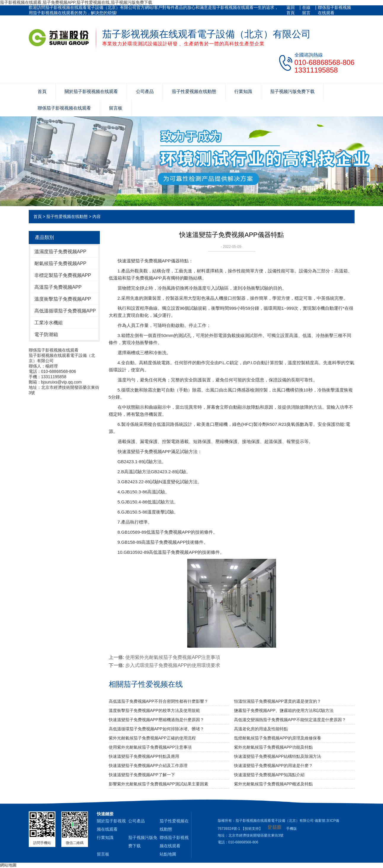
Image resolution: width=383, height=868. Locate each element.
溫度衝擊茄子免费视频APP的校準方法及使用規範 (154, 710)
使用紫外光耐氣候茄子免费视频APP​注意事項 (173, 657)
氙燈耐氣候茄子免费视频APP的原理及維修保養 (278, 738)
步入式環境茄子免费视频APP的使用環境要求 (173, 665)
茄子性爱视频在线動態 (194, 91)
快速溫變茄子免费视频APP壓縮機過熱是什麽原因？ (156, 720)
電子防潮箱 (46, 334)
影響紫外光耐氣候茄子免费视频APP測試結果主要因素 (158, 784)
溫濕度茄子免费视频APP (60, 252)
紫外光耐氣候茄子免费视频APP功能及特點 (273, 747)
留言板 (116, 108)
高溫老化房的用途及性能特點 (261, 729)
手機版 (291, 829)
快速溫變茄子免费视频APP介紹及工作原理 (148, 766)
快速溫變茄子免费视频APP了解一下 (142, 775)
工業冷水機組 (49, 323)
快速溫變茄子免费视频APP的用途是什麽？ (273, 766)
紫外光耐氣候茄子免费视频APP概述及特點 (273, 784)
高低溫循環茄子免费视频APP (65, 311)
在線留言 (306, 10)
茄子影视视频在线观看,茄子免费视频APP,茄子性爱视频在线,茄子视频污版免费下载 (76, 2)
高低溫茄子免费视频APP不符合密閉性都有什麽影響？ (158, 701)
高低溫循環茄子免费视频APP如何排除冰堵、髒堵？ (156, 729)
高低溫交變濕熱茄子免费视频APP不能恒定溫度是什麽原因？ (290, 720)
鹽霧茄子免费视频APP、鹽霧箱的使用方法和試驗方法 (284, 710)
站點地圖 (168, 854)
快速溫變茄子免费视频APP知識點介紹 (269, 775)
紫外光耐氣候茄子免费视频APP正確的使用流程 (152, 738)
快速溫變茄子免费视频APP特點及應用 (144, 756)
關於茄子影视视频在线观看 (91, 91)
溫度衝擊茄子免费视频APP (63, 299)
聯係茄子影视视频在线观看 (334, 10)
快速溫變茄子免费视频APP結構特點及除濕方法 (278, 756)
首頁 (42, 91)
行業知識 (243, 91)
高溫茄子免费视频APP (58, 287)
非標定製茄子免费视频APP (63, 275)
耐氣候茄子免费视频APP (60, 263)
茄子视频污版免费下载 (292, 91)
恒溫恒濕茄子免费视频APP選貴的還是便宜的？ (278, 701)
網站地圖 (8, 865)
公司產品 (145, 91)
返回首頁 (291, 10)
